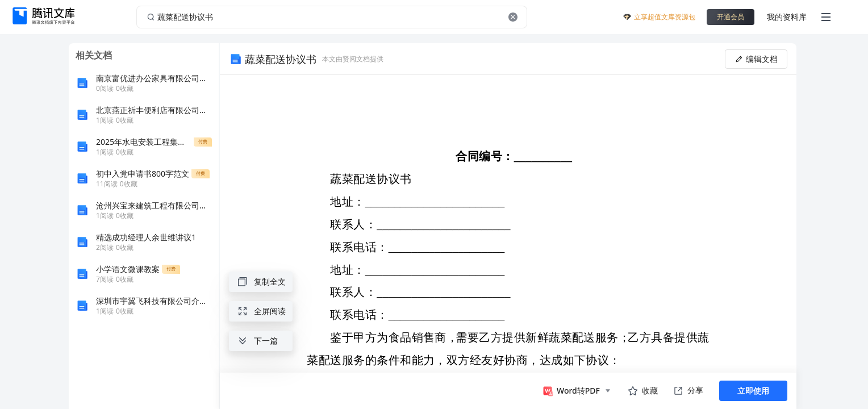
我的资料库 (787, 17)
